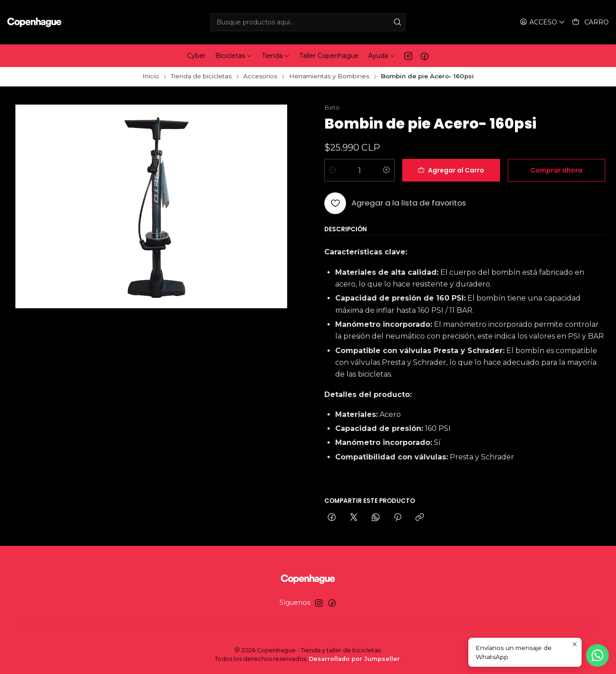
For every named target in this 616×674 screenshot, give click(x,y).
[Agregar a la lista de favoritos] (395, 203)
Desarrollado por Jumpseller (354, 659)
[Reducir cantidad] (332, 170)
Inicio (151, 76)
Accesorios (260, 76)
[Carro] (590, 22)
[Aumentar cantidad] (386, 170)
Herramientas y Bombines (329, 76)
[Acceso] (543, 22)
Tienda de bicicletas (201, 76)
